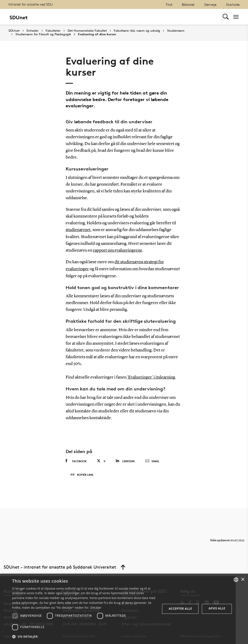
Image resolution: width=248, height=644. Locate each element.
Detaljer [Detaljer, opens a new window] (96, 608)
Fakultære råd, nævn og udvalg (137, 31)
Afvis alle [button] (217, 608)
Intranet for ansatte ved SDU (31, 4)
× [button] (243, 580)
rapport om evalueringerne (118, 250)
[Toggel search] (226, 17)
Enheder (33, 31)
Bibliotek (188, 4)
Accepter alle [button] (180, 609)
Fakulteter (53, 31)
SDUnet (14, 31)
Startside (233, 4)
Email (152, 461)
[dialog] (124, 609)
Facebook (76, 460)
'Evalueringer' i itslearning (151, 377)
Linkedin (125, 460)
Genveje (210, 4)
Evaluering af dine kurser (97, 34)
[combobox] (236, 580)
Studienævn (176, 31)
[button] (84, 637)
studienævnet (78, 230)
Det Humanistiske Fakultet (87, 31)
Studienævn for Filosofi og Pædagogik (43, 34)
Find (169, 4)
